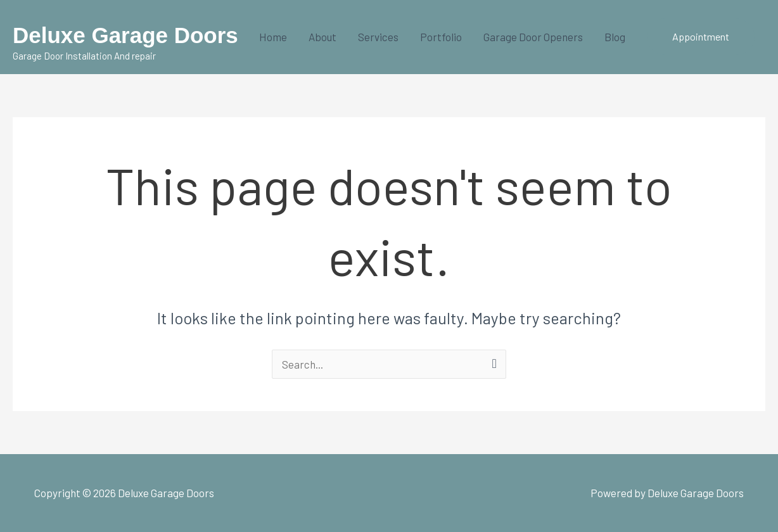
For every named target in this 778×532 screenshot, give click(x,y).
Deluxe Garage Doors (125, 35)
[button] (701, 37)
